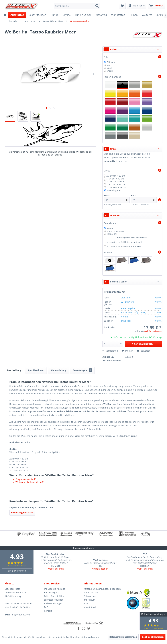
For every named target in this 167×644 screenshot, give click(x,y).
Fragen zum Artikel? (24, 479)
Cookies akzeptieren (153, 637)
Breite (117, 199)
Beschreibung (14, 370)
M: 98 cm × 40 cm (115, 182)
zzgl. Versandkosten (153, 331)
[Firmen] (134, 15)
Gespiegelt (112, 234)
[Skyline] (67, 15)
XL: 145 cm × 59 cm (116, 187)
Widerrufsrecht (91, 592)
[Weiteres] (147, 15)
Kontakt (48, 611)
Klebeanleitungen (53, 603)
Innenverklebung (115, 231)
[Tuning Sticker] (83, 15)
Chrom (110, 71)
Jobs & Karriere (91, 607)
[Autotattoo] (17, 15)
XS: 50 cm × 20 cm (116, 176)
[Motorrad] (101, 15)
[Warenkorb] (156, 6)
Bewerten (144, 351)
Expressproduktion (54, 600)
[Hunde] (54, 15)
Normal (110, 228)
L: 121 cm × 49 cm (116, 184)
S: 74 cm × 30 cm (115, 179)
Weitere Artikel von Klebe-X (28, 482)
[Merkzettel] (122, 6)
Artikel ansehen (56, 569)
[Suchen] (97, 6)
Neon (109, 68)
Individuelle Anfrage (55, 589)
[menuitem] (77, 6)
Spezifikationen (36, 370)
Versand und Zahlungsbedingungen (102, 589)
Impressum (89, 600)
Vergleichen (110, 351)
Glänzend (111, 62)
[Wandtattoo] (118, 15)
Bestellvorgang (52, 592)
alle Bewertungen (17, 571)
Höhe (144, 199)
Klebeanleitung (58, 370)
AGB (86, 603)
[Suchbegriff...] (77, 6)
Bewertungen (82, 370)
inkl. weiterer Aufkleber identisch (124, 246)
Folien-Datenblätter (54, 596)
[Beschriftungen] (37, 15)
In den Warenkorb (146, 343)
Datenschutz (90, 596)
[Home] (5, 15)
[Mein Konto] (137, 6)
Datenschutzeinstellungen (123, 637)
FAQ (46, 607)
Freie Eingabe (113, 190)
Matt (109, 65)
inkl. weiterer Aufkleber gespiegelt (124, 242)
